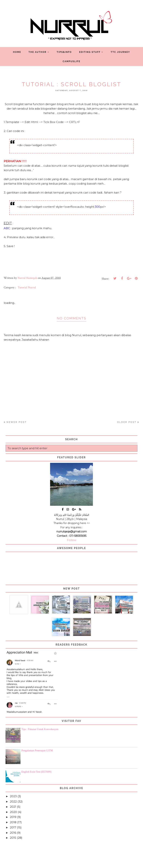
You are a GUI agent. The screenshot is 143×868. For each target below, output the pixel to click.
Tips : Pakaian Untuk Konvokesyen (40, 729)
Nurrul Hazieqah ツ (61, 864)
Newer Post (17, 422)
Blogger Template (93, 864)
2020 (13, 812)
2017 (13, 827)
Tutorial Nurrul (27, 287)
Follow (72, 540)
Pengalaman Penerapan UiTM (37, 751)
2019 (13, 817)
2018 (13, 822)
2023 (13, 796)
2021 (13, 807)
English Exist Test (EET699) (36, 772)
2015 (13, 838)
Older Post (127, 422)
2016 (13, 833)
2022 (13, 801)
